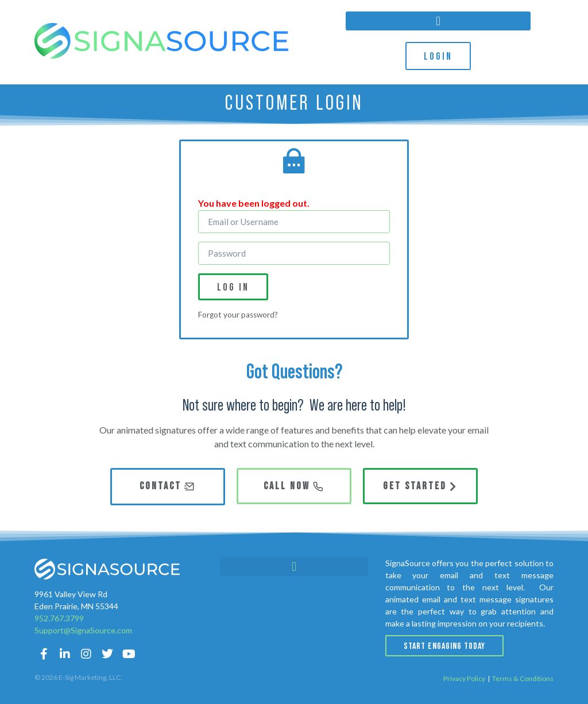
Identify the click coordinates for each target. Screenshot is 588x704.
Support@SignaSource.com (83, 630)
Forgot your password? (238, 315)
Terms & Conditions (523, 678)
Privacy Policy (464, 678)
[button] (438, 21)
